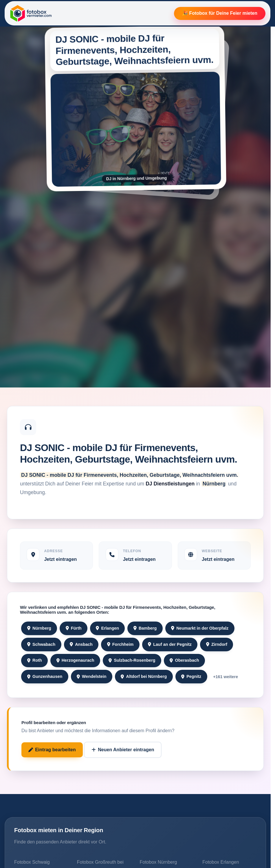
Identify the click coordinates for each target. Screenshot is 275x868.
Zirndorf (217, 644)
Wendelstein (92, 676)
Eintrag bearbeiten (52, 750)
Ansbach (81, 644)
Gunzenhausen (45, 676)
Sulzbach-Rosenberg (132, 660)
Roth (35, 660)
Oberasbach (184, 660)
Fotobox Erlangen (221, 862)
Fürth (74, 628)
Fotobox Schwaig (32, 862)
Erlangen (107, 628)
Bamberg (145, 628)
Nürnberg (39, 628)
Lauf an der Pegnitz (170, 644)
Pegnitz (191, 676)
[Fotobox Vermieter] (31, 13)
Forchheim (120, 644)
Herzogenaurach (75, 660)
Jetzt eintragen (60, 559)
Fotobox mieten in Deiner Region (59, 830)
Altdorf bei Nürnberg (144, 676)
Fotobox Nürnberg (158, 862)
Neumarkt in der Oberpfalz (200, 628)
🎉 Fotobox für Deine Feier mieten (220, 13)
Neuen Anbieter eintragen (123, 750)
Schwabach (41, 644)
